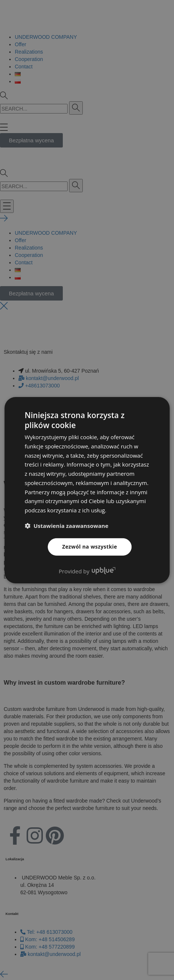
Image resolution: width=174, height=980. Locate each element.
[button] (67, 526)
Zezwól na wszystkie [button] (90, 547)
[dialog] (87, 490)
